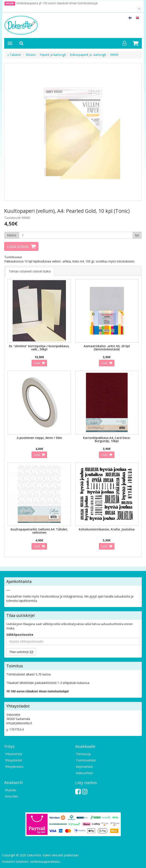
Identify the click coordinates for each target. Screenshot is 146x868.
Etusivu (31, 55)
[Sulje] (139, 9)
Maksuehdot (84, 773)
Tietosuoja (83, 754)
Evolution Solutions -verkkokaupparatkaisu (31, 862)
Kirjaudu (10, 790)
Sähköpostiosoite (20, 635)
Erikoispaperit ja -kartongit (88, 55)
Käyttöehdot (84, 767)
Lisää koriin (18, 247)
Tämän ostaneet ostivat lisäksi (30, 271)
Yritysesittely (13, 754)
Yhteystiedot (13, 760)
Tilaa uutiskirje (19, 652)
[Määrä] (76, 235)
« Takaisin (14, 55)
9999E (114, 55)
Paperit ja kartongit (53, 55)
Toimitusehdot (86, 760)
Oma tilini (11, 796)
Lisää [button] (37, 363)
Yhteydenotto (14, 767)
